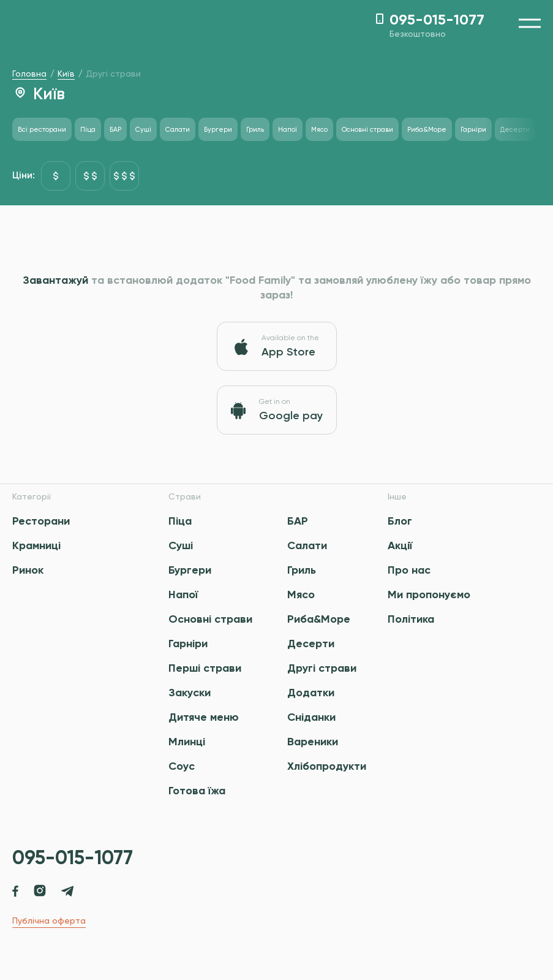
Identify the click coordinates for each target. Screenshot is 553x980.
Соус (182, 766)
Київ (66, 74)
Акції (400, 545)
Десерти (311, 644)
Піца (180, 521)
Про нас (409, 570)
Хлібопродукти (327, 766)
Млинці (187, 742)
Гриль (302, 570)
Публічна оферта (49, 921)
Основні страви (210, 619)
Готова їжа (197, 791)
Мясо (301, 594)
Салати (307, 545)
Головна (29, 74)
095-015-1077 (73, 857)
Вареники (313, 742)
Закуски (190, 693)
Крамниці (36, 545)
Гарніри (188, 644)
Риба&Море (319, 619)
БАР (298, 521)
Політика (411, 619)
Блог (400, 521)
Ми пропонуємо (429, 594)
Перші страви (205, 668)
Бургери (190, 570)
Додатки (311, 693)
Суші (181, 545)
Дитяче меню (204, 717)
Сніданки (311, 717)
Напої (183, 594)
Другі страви (322, 668)
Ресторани (41, 521)
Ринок (28, 570)
